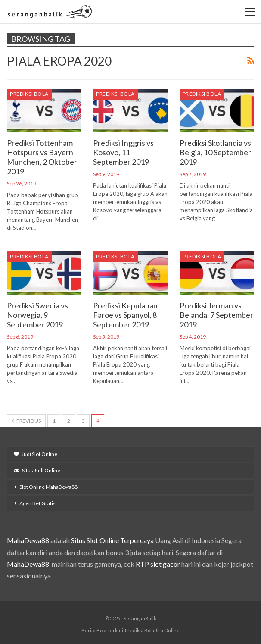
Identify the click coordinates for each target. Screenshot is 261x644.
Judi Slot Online (36, 454)
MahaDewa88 (28, 540)
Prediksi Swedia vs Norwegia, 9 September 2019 (37, 315)
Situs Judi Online (37, 470)
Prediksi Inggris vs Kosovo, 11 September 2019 (123, 152)
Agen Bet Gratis (37, 503)
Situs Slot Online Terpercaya (112, 540)
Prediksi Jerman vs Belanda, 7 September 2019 (216, 315)
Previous (26, 421)
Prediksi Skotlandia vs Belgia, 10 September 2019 (215, 152)
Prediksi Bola (29, 94)
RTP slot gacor (158, 564)
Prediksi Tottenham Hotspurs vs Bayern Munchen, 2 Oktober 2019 (42, 157)
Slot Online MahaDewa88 (48, 487)
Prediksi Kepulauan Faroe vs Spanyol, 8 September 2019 (125, 315)
